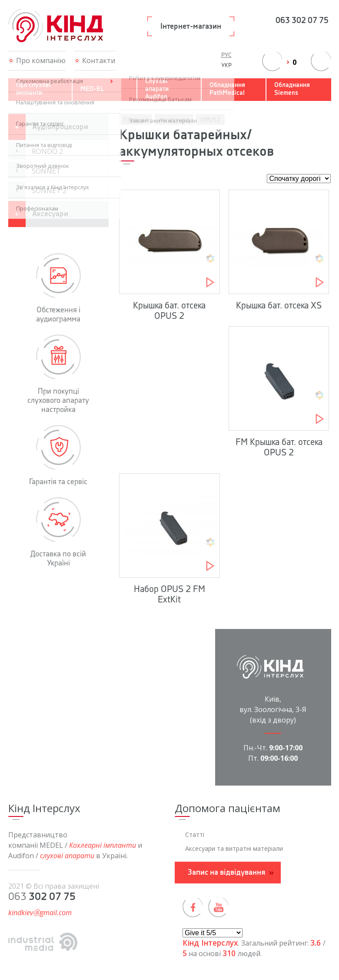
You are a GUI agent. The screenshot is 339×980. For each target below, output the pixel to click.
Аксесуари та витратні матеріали (234, 848)
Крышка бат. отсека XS (279, 306)
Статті (195, 835)
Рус (226, 55)
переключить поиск (321, 61)
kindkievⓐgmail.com (40, 913)
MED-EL (92, 89)
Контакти (99, 60)
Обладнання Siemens (292, 89)
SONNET (46, 171)
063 (302, 21)
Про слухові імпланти (33, 89)
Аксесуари (50, 214)
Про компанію (41, 60)
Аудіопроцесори (60, 127)
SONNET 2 (49, 191)
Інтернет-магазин (191, 26)
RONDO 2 (47, 151)
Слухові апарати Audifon (157, 89)
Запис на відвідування (227, 872)
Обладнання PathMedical (227, 89)
